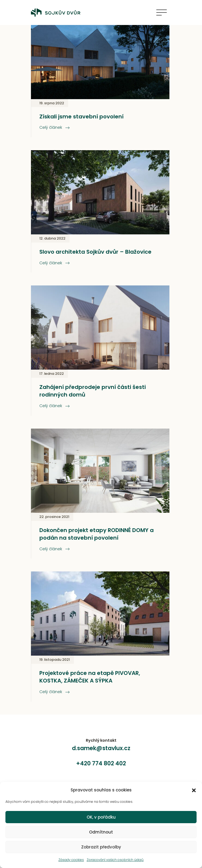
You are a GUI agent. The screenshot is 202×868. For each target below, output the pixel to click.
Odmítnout (101, 832)
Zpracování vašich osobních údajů (115, 860)
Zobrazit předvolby (101, 847)
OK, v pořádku (101, 817)
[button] (194, 790)
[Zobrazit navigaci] (162, 12)
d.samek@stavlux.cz (101, 748)
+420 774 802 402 (101, 763)
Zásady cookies (71, 860)
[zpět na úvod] (58, 12)
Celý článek (54, 127)
